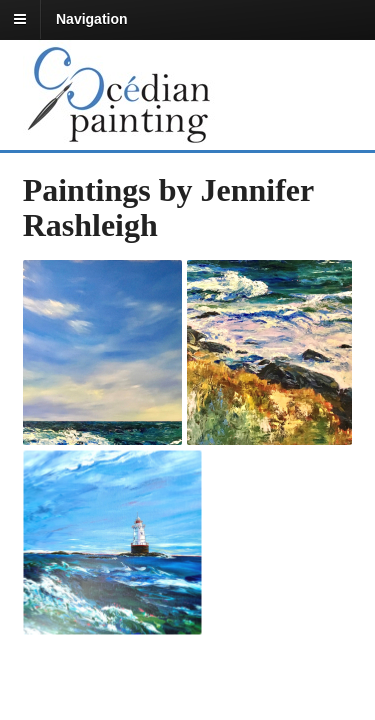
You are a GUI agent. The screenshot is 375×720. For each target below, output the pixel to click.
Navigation (92, 19)
